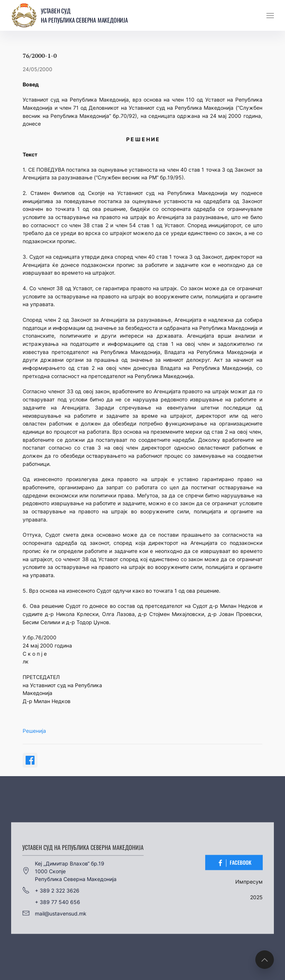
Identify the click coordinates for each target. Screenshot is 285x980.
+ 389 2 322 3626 (51, 890)
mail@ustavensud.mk (54, 913)
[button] (270, 16)
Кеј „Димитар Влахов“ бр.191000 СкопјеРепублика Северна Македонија (69, 871)
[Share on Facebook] (30, 760)
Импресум (249, 881)
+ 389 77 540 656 (58, 902)
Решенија (34, 731)
